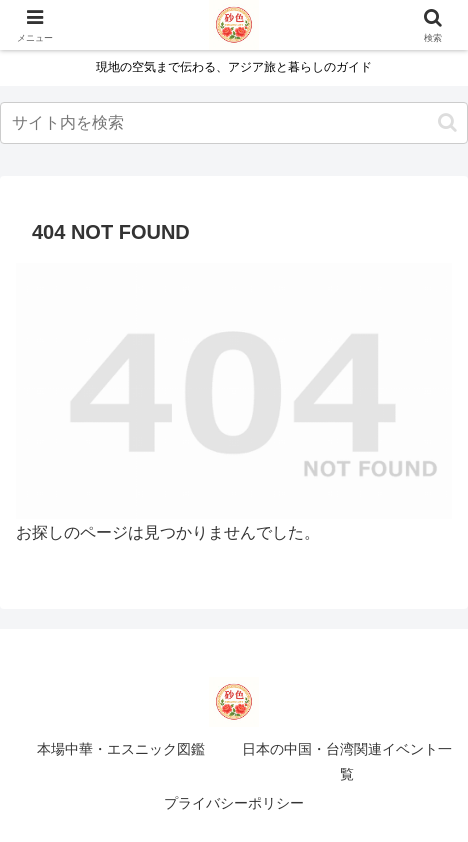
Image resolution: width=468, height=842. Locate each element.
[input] (234, 123)
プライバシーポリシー (234, 803)
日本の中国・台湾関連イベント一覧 (347, 761)
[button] (447, 122)
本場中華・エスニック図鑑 (121, 749)
